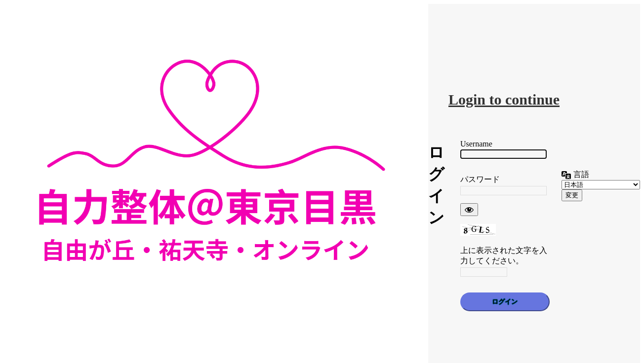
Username (476, 144)
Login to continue (504, 99)
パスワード (480, 179)
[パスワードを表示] (469, 210)
